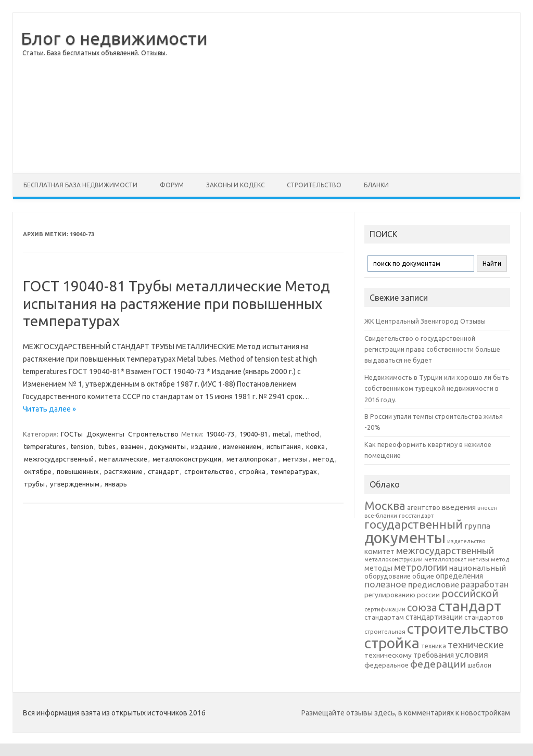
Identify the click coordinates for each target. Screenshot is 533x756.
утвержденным (75, 484)
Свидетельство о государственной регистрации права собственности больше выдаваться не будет (432, 349)
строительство (209, 471)
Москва (385, 505)
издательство (466, 541)
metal (281, 434)
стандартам (384, 617)
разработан (485, 584)
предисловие (434, 584)
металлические (123, 459)
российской (470, 594)
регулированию (390, 595)
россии (428, 595)
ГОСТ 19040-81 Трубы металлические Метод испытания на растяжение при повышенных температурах (176, 303)
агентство (424, 507)
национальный (477, 568)
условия (472, 655)
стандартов (484, 617)
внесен (487, 508)
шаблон (479, 665)
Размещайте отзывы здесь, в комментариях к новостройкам (406, 713)
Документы (105, 434)
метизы (295, 459)
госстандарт (416, 516)
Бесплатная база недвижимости (80, 185)
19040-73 (220, 434)
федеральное (386, 665)
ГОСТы (72, 434)
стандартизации (434, 617)
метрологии (421, 567)
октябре (38, 471)
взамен (132, 446)
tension (82, 446)
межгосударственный (59, 459)
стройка (252, 471)
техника (434, 646)
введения (459, 507)
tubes (107, 446)
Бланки (376, 185)
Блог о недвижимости (114, 38)
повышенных (78, 471)
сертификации (385, 609)
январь (116, 484)
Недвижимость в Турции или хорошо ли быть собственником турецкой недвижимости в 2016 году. (437, 388)
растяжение (123, 471)
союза (422, 608)
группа (477, 526)
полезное (385, 584)
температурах (294, 471)
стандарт (163, 471)
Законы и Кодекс (235, 185)
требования (434, 655)
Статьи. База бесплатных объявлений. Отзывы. (95, 53)
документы (167, 446)
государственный (414, 524)
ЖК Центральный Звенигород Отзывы (425, 321)
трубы (34, 484)
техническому (388, 655)
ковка (315, 446)
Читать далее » (49, 409)
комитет (379, 552)
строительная (385, 631)
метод (323, 459)
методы (378, 568)
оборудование (388, 576)
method (307, 434)
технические (476, 645)
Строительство (314, 185)
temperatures (45, 446)
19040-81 (253, 434)
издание (204, 446)
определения (459, 576)
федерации (438, 664)
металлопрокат (252, 459)
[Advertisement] (369, 93)
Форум (172, 185)
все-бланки (381, 515)
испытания (284, 446)
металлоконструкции (187, 459)
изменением (242, 446)
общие (423, 576)
